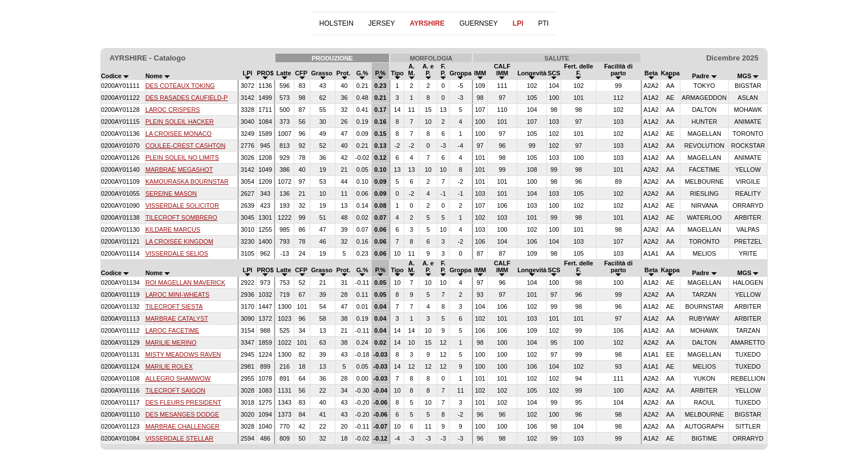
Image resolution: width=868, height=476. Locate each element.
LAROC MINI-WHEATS (177, 295)
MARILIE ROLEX (169, 366)
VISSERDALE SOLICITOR (182, 205)
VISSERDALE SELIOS (177, 253)
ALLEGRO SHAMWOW (178, 378)
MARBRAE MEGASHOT (179, 170)
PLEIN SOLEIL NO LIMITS (182, 158)
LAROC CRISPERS (173, 110)
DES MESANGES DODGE (182, 414)
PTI (543, 23)
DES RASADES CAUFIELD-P (186, 98)
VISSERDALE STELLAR (179, 438)
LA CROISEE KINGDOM (179, 241)
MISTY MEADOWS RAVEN (183, 354)
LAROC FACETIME (172, 330)
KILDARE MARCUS (173, 229)
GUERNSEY (478, 23)
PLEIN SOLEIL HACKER (180, 122)
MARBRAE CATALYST (177, 318)
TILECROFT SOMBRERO (181, 217)
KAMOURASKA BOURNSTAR (187, 181)
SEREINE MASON (171, 193)
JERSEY (382, 23)
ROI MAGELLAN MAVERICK (185, 283)
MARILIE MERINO (171, 342)
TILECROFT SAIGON (175, 390)
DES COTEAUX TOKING (180, 86)
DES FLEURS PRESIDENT (183, 402)
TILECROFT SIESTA (174, 306)
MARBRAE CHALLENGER (182, 426)
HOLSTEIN (336, 23)
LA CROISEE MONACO (179, 134)
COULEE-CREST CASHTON (185, 146)
